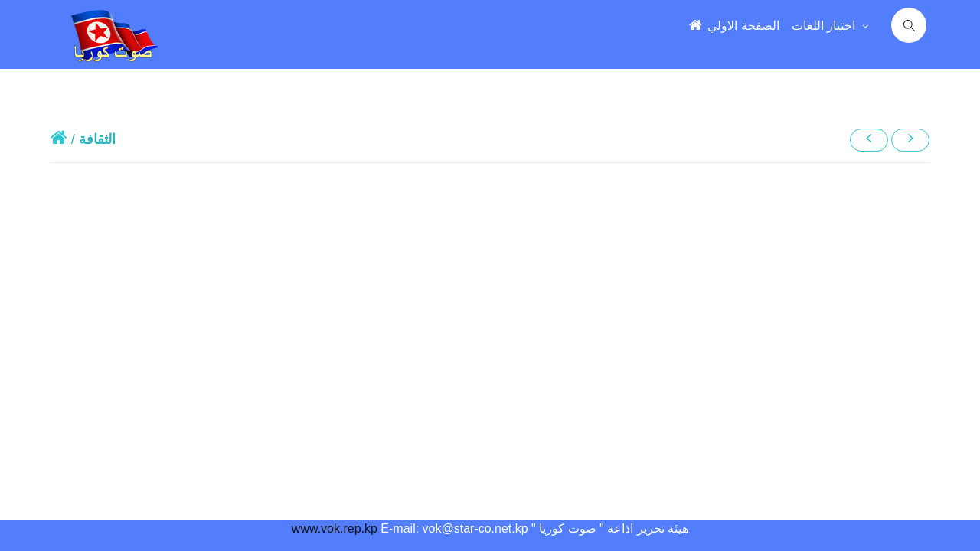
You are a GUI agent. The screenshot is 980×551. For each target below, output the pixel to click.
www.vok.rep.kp (335, 528)
